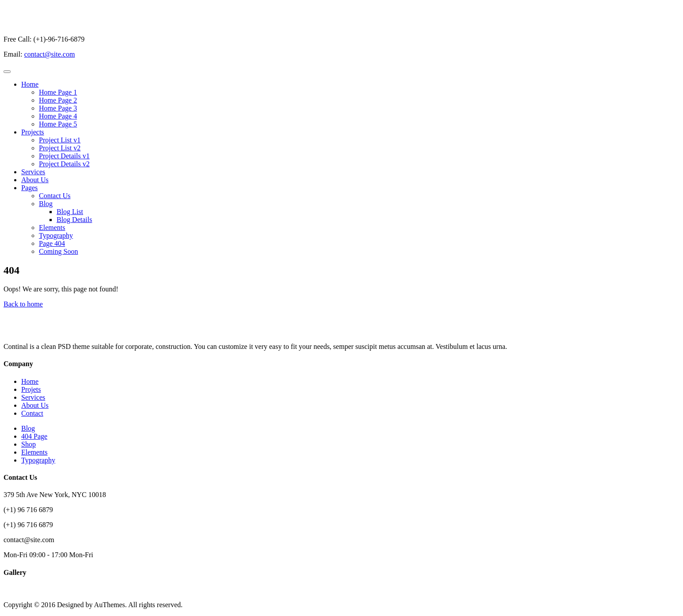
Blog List (70, 212)
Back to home (23, 304)
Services (33, 172)
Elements (52, 228)
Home (30, 84)
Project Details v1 (64, 156)
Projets (31, 389)
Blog (46, 204)
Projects (33, 132)
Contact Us (55, 196)
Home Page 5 (58, 124)
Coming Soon (58, 251)
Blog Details (74, 220)
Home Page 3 (58, 108)
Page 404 (52, 243)
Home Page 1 (58, 92)
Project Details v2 (64, 164)
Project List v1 (60, 140)
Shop (29, 444)
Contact (32, 413)
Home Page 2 (58, 100)
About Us (35, 180)
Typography (56, 235)
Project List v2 (60, 148)
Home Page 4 (58, 116)
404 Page (34, 436)
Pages (29, 188)
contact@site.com (50, 54)
